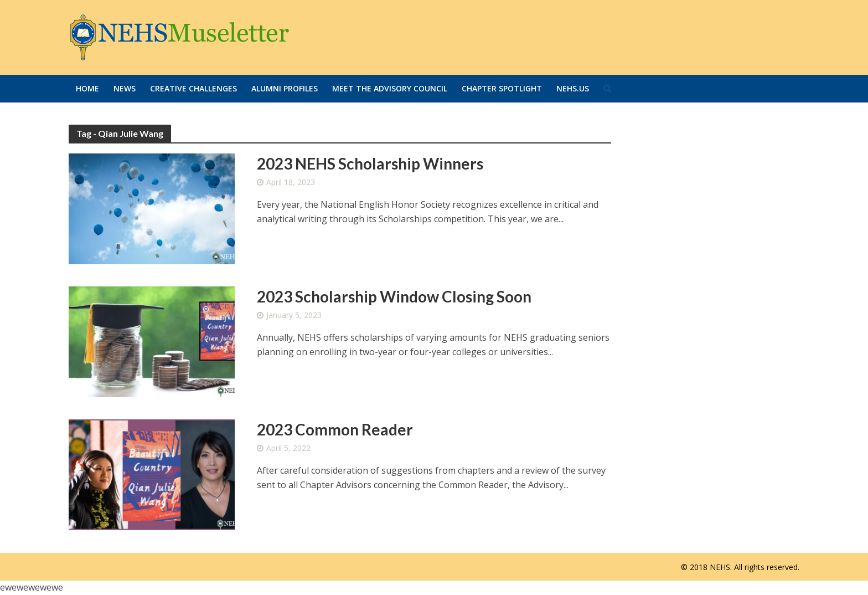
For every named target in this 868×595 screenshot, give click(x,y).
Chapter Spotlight (502, 88)
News (125, 88)
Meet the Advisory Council (390, 88)
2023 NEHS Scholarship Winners (370, 163)
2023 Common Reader (335, 429)
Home (87, 88)
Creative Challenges (193, 88)
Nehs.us (573, 88)
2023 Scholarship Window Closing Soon (394, 296)
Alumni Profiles (285, 88)
